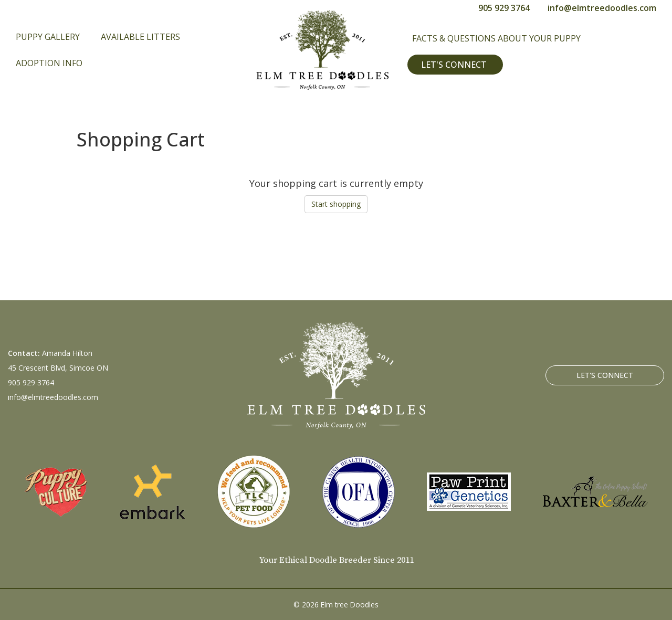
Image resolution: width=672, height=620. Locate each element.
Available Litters (140, 37)
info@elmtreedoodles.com (602, 8)
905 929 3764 (504, 8)
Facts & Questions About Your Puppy (496, 38)
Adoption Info (49, 63)
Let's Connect (454, 65)
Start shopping (336, 204)
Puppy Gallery (48, 37)
